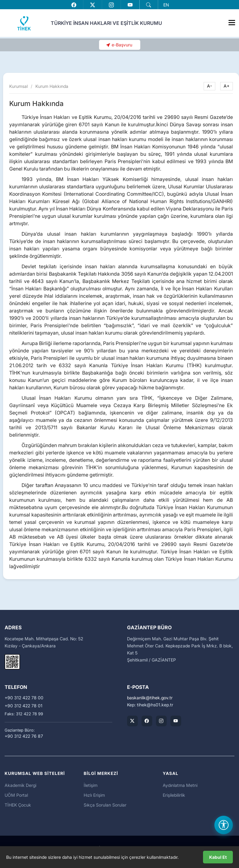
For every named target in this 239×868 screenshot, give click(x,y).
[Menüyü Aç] (232, 21)
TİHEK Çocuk (18, 805)
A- (209, 86)
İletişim (91, 785)
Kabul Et (218, 857)
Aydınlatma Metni (180, 785)
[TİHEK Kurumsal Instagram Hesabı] (161, 721)
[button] (149, 5)
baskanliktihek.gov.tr (150, 698)
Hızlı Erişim (94, 795)
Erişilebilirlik (174, 795)
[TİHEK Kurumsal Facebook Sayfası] (147, 721)
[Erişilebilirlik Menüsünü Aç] (224, 825)
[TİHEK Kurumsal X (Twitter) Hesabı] (132, 721)
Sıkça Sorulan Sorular (105, 805)
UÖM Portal (16, 795)
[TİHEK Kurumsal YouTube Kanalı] (176, 721)
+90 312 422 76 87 (24, 736)
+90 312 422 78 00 (24, 698)
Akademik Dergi (20, 785)
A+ (227, 86)
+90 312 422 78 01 (24, 706)
